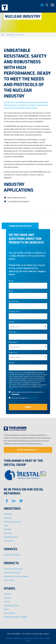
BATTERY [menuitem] (7, 529)
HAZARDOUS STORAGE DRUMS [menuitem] (16, 576)
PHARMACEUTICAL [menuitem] (11, 537)
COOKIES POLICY (39, 638)
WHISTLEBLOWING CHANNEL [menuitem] (16, 617)
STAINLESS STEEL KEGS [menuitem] (13, 569)
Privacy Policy (32, 398)
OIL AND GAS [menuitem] (9, 541)
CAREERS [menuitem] (8, 594)
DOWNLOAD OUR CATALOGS (20, 226)
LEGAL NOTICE (28, 638)
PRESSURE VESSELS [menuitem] (12, 573)
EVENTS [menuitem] (7, 602)
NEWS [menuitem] (6, 609)
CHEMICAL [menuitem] (8, 518)
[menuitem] (47, 5)
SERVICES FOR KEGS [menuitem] (12, 555)
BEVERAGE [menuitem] (8, 514)
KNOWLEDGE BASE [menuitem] (11, 606)
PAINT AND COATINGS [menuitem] (12, 522)
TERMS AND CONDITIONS (13, 638)
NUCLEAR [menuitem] (8, 533)
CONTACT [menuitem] (7, 598)
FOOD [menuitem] (6, 526)
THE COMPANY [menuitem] (10, 613)
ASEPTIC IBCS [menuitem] (9, 580)
